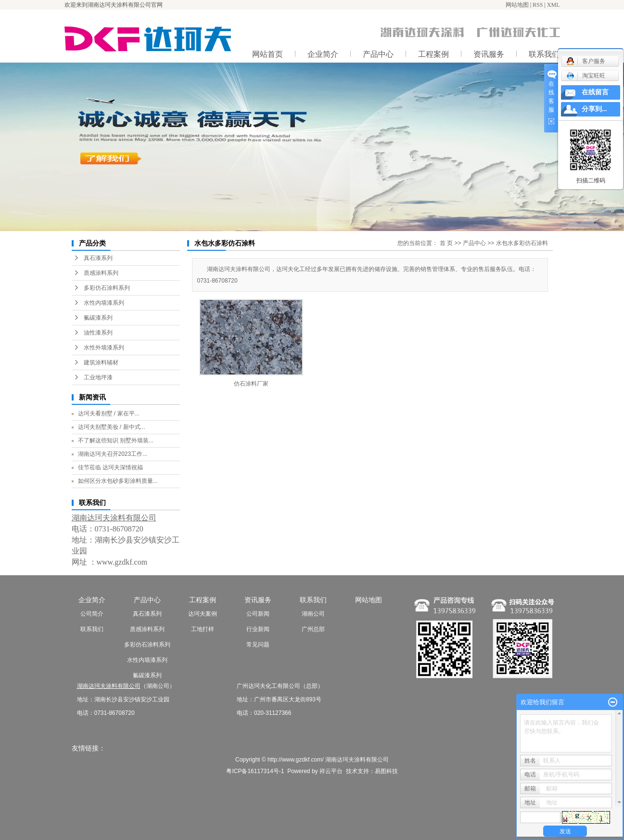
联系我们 (92, 629)
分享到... (594, 109)
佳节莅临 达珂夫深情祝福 (110, 467)
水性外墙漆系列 (104, 348)
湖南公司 (313, 614)
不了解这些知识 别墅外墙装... (116, 440)
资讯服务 (489, 54)
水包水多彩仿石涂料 (522, 243)
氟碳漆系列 (98, 318)
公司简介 (92, 614)
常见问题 (258, 645)
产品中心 (378, 54)
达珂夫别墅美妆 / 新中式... (112, 427)
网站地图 (517, 5)
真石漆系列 (98, 258)
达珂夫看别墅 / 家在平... (109, 414)
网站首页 (267, 54)
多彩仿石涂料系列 (107, 288)
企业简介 (323, 54)
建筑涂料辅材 (101, 362)
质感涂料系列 (101, 273)
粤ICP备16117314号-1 (255, 771)
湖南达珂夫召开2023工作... (113, 454)
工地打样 (203, 629)
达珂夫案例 (203, 614)
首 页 (446, 243)
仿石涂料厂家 (251, 384)
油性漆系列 (98, 333)
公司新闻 (258, 614)
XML (554, 5)
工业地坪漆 (98, 377)
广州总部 (313, 629)
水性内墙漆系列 (104, 303)
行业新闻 (258, 629)
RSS (538, 5)
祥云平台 (331, 771)
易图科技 (386, 771)
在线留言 (595, 92)
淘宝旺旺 (586, 76)
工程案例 (433, 54)
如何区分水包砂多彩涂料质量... (118, 481)
